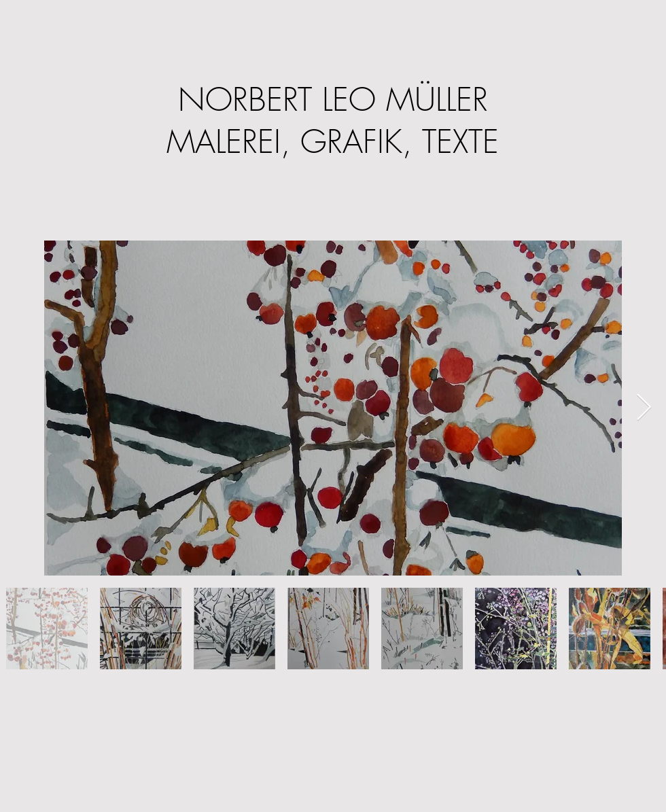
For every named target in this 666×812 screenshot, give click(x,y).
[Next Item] (644, 408)
